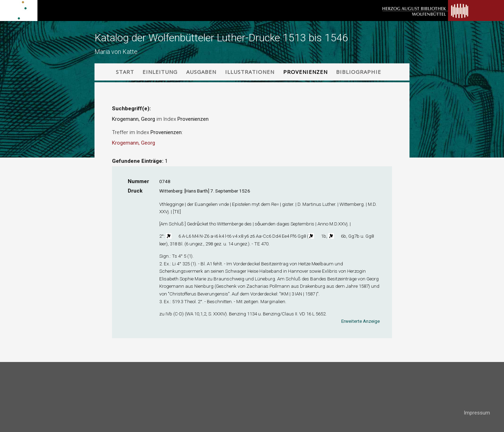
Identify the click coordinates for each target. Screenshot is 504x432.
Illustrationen (250, 72)
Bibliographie (359, 72)
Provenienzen (305, 72)
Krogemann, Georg (134, 143)
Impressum (477, 413)
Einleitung (160, 72)
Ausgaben (201, 72)
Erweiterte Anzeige (360, 321)
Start (125, 72)
